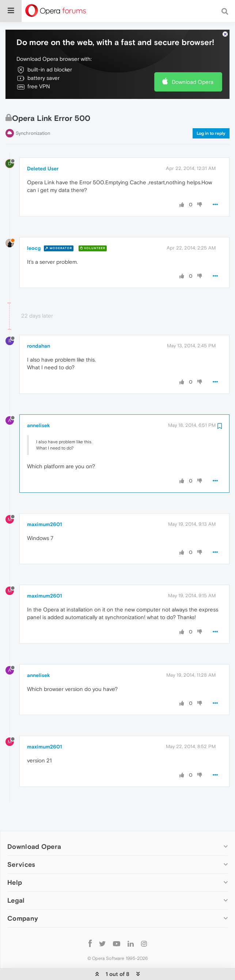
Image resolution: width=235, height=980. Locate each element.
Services (21, 850)
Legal (16, 886)
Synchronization (33, 119)
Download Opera (193, 67)
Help (15, 868)
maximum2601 (45, 509)
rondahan (39, 331)
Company (23, 904)
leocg (34, 233)
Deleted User (43, 154)
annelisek (39, 410)
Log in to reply (211, 119)
